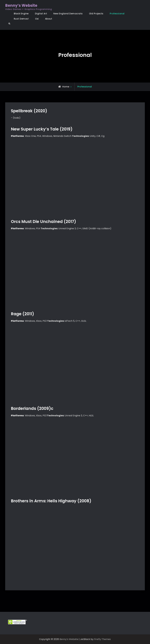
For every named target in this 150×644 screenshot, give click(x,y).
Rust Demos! (21, 19)
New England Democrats (68, 14)
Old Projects (96, 14)
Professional (117, 14)
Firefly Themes (102, 639)
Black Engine (21, 14)
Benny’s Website (21, 5)
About (49, 19)
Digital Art (41, 14)
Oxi (37, 19)
